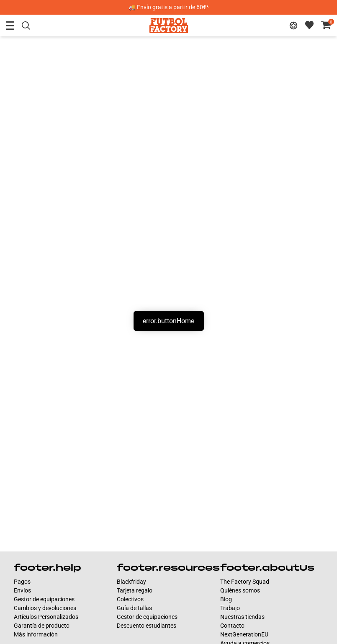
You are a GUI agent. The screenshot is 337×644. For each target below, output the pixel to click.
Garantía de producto (42, 626)
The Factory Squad (245, 582)
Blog (226, 599)
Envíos (22, 590)
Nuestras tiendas (242, 617)
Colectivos (130, 599)
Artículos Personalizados (46, 617)
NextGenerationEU (244, 634)
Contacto (232, 626)
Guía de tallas (134, 608)
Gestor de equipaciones (44, 599)
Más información (36, 634)
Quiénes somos (240, 590)
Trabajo (230, 608)
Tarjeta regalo (135, 590)
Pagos (22, 582)
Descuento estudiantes (147, 626)
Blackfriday (131, 582)
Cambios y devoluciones (45, 608)
